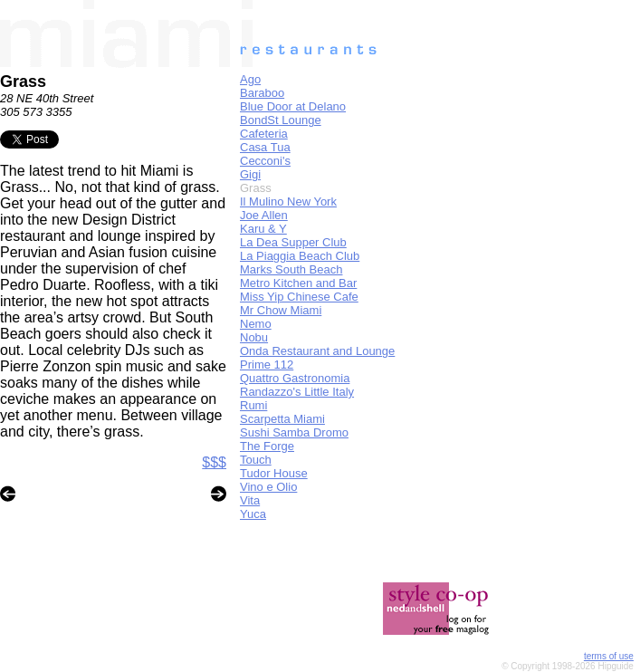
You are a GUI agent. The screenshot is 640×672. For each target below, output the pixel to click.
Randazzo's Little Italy (297, 392)
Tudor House (274, 473)
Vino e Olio (268, 487)
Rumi (253, 405)
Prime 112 (267, 365)
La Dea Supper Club (293, 242)
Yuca (253, 514)
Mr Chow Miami (281, 310)
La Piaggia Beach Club (300, 256)
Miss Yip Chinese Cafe (299, 297)
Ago (250, 79)
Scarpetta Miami (282, 419)
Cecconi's (265, 161)
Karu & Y (263, 229)
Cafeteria (264, 134)
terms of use (609, 656)
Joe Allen (264, 215)
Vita (250, 500)
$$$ (214, 462)
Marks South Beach (291, 269)
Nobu (254, 337)
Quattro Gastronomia (295, 378)
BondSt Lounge (281, 120)
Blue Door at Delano (293, 106)
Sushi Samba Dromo (294, 432)
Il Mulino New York (288, 202)
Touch (256, 460)
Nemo (256, 324)
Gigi (250, 174)
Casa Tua (265, 147)
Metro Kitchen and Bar (298, 283)
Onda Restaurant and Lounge (317, 351)
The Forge (267, 446)
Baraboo (262, 93)
